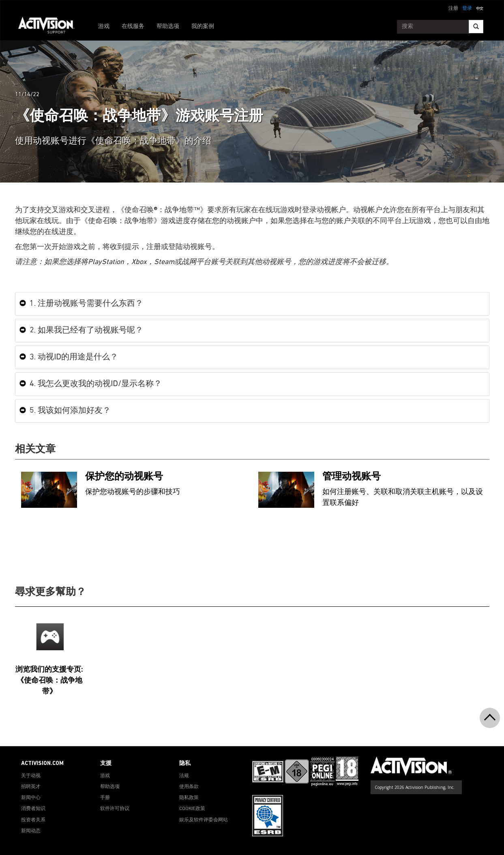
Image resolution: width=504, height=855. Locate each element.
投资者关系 (33, 820)
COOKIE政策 (192, 809)
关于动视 (31, 776)
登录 (467, 9)
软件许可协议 (115, 809)
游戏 (104, 27)
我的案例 (203, 27)
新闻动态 (31, 831)
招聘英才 (31, 787)
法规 (184, 776)
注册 (453, 9)
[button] (480, 8)
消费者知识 (33, 809)
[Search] (476, 27)
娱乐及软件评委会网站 (204, 820)
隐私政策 (189, 798)
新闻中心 (31, 798)
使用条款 (189, 787)
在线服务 (133, 27)
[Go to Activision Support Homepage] (50, 27)
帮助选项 (168, 27)
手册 (105, 798)
